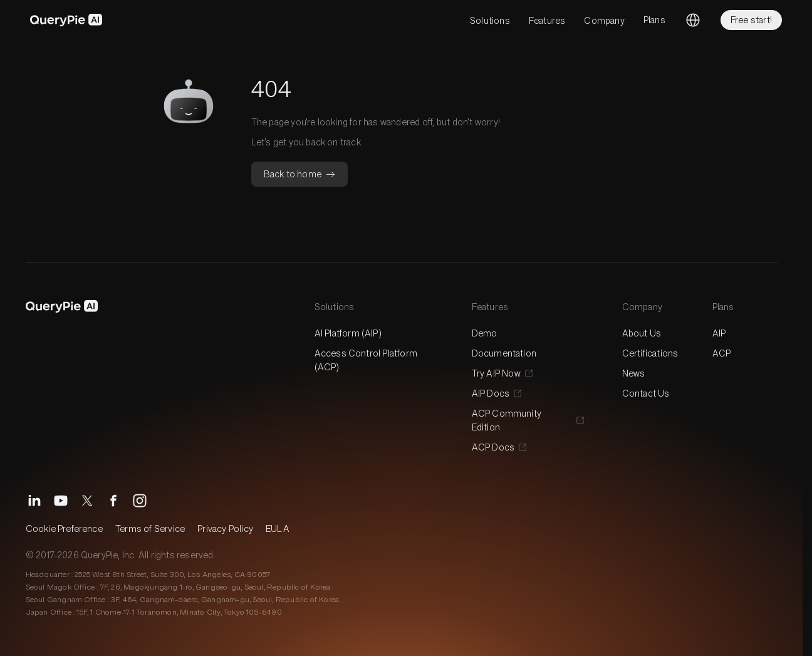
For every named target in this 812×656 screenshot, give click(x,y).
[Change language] (693, 20)
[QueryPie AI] (66, 20)
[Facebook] (113, 501)
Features (547, 20)
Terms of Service (150, 528)
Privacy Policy (225, 528)
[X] (87, 501)
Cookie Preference (64, 528)
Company (604, 20)
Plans (654, 20)
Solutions (490, 20)
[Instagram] (140, 501)
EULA (278, 528)
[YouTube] (61, 501)
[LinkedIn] (34, 501)
